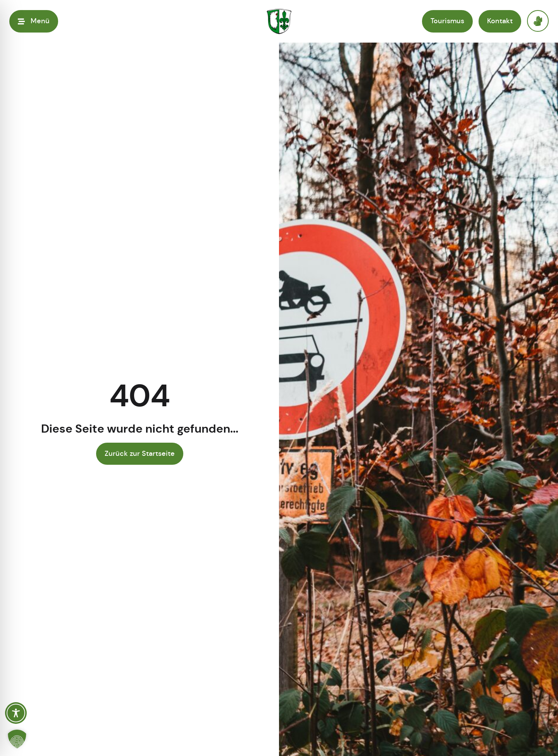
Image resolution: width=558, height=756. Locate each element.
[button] (17, 739)
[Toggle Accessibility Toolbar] (16, 713)
